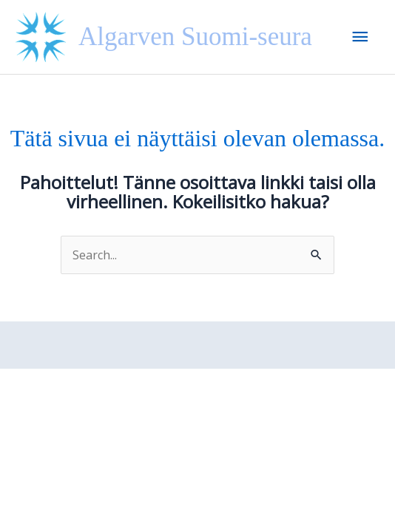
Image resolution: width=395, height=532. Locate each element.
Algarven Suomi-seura (195, 37)
